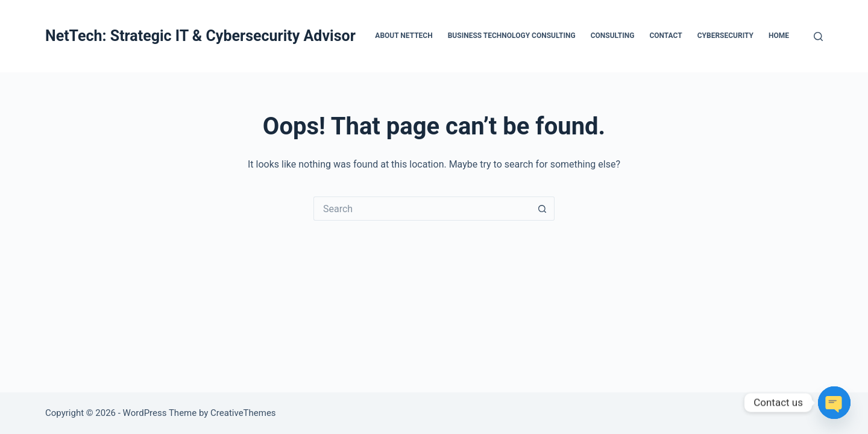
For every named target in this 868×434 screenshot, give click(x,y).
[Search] (818, 36)
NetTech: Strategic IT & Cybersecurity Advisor (200, 36)
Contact (665, 36)
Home (779, 36)
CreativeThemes (243, 413)
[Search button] (542, 209)
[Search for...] (422, 209)
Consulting (613, 36)
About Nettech (404, 36)
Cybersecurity (725, 36)
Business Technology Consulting (512, 36)
